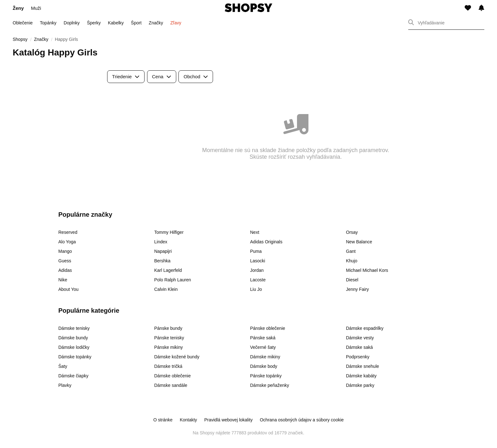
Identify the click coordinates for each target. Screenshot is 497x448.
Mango (65, 251)
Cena (162, 77)
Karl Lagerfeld (168, 270)
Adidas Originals (266, 242)
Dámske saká (360, 347)
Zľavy (176, 23)
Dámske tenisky (74, 328)
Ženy (18, 8)
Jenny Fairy (358, 289)
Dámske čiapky (73, 376)
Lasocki (258, 261)
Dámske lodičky (74, 347)
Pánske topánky (266, 376)
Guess (65, 261)
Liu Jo (256, 289)
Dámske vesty (360, 338)
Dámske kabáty (361, 376)
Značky (156, 23)
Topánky (48, 23)
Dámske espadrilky (365, 328)
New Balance (359, 242)
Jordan (257, 270)
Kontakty (188, 420)
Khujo (352, 261)
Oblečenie (23, 23)
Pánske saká (263, 338)
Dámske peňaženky (270, 385)
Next (255, 232)
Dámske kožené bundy (177, 357)
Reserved (68, 232)
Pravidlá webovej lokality (228, 420)
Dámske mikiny (265, 357)
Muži (36, 8)
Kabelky (116, 23)
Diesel (352, 280)
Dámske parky (360, 385)
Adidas (65, 270)
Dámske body (264, 366)
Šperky (94, 23)
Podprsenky (358, 357)
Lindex (161, 242)
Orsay (352, 232)
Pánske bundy (168, 328)
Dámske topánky (75, 357)
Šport (136, 23)
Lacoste (258, 280)
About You (68, 289)
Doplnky (72, 23)
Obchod (196, 77)
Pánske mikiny (169, 347)
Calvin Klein (166, 289)
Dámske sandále (171, 385)
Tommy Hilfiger (169, 232)
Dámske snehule (363, 366)
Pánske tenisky (169, 338)
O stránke (163, 420)
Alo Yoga (67, 242)
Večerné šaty (263, 347)
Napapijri (163, 251)
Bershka (162, 261)
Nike (63, 280)
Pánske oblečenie (268, 328)
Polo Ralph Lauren (173, 280)
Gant (351, 251)
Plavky (65, 385)
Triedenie (126, 77)
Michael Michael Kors (367, 270)
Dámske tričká (168, 366)
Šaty (63, 366)
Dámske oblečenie (173, 376)
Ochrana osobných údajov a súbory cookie (302, 420)
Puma (256, 251)
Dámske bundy (73, 338)
